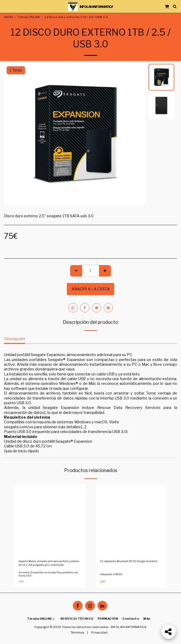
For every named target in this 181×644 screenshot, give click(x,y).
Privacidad (99, 632)
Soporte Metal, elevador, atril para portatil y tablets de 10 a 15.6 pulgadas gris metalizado (49, 563)
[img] (50, 520)
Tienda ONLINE (29, 17)
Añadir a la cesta (91, 289)
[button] (6, 6)
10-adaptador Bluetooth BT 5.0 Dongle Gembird (129, 561)
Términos (77, 632)
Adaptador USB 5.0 (111, 574)
